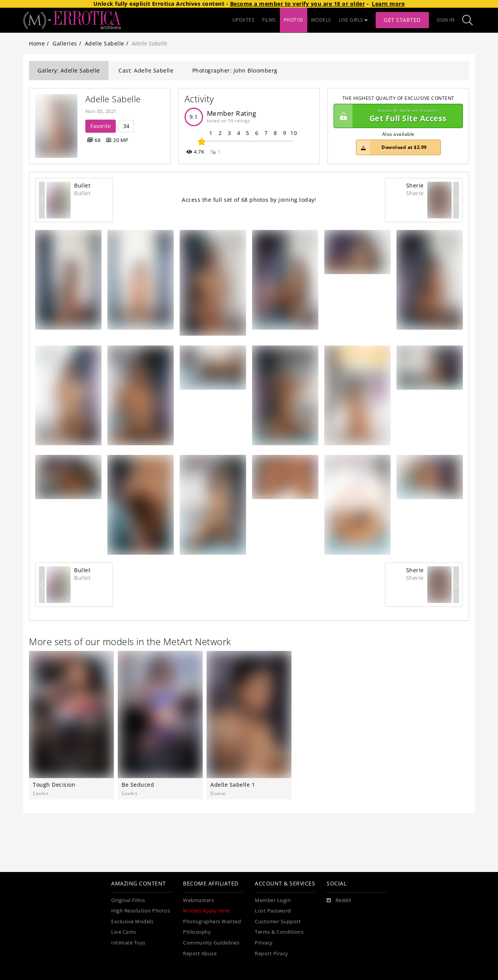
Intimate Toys (128, 943)
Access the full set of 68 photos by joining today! (249, 200)
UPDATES (244, 20)
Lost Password (273, 911)
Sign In (446, 20)
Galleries (65, 43)
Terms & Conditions (279, 932)
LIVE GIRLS (354, 20)
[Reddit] (339, 901)
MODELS (321, 20)
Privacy (264, 943)
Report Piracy (272, 954)
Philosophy (197, 932)
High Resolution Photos (141, 911)
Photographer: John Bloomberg (235, 70)
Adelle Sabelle (105, 43)
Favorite (101, 126)
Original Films (128, 900)
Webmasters (198, 900)
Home (37, 43)
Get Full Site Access (396, 116)
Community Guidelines (211, 943)
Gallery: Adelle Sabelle (69, 70)
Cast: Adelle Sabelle (146, 70)
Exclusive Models (132, 922)
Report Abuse (200, 954)
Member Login (273, 900)
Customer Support (278, 922)
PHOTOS (294, 20)
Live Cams (124, 932)
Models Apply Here (207, 911)
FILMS (269, 20)
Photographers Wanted (212, 922)
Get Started (402, 20)
